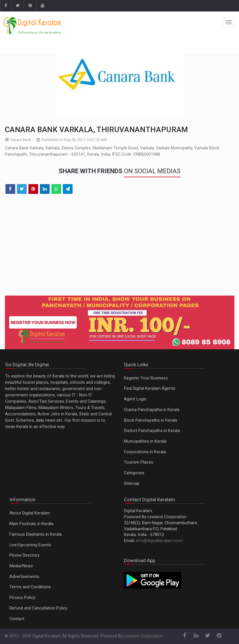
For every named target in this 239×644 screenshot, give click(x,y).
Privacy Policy (22, 598)
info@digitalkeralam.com (159, 541)
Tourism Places (139, 462)
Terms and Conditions (30, 587)
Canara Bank (21, 140)
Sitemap (132, 484)
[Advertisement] (120, 248)
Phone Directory (25, 555)
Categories (134, 473)
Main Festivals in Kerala (31, 524)
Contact (17, 619)
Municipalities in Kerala (145, 441)
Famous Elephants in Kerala (36, 534)
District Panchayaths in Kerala (152, 431)
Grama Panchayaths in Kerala (152, 410)
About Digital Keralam (30, 513)
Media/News (21, 566)
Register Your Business (146, 378)
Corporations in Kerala (145, 452)
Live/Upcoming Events (30, 545)
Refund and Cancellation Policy (38, 608)
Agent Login (135, 399)
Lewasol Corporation (143, 636)
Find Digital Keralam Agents (150, 388)
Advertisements (24, 577)
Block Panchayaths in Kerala (150, 420)
